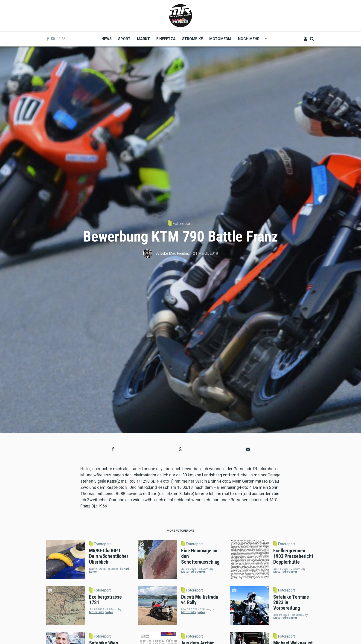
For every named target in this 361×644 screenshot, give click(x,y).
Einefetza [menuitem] (166, 39)
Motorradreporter (193, 572)
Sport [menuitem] (124, 39)
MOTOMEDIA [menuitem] (220, 39)
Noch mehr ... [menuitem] (251, 40)
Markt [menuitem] (143, 39)
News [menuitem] (107, 39)
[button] (113, 449)
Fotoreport (182, 223)
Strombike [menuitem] (192, 39)
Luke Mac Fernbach (176, 253)
